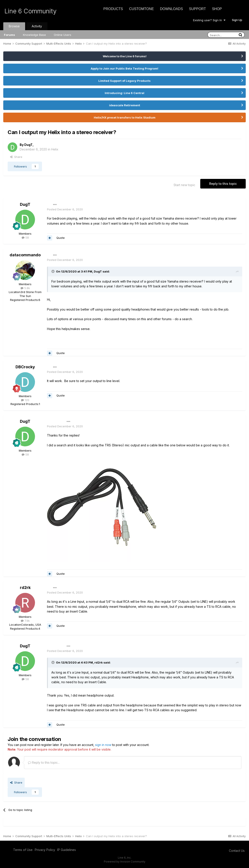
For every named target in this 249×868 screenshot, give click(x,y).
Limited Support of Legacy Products (124, 81)
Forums (10, 35)
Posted (65, 209)
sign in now (103, 745)
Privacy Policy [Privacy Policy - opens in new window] (45, 850)
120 (25, 400)
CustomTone (141, 9)
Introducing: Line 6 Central (124, 93)
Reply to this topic (223, 184)
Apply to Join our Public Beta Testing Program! (124, 68)
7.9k (25, 621)
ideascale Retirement (125, 105)
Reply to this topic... (44, 762)
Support (198, 9)
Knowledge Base (34, 35)
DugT (28, 145)
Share (16, 157)
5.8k (25, 288)
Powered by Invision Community (125, 862)
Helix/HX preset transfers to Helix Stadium (125, 117)
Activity (37, 26)
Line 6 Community (30, 11)
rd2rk (25, 588)
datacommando (25, 255)
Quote (61, 238)
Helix (55, 149)
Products (113, 9)
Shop (217, 9)
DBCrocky (25, 367)
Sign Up (237, 20)
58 (25, 238)
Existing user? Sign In (209, 20)
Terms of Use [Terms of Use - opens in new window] (23, 850)
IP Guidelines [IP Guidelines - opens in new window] (67, 850)
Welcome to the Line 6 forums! (125, 56)
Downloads (172, 9)
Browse (14, 26)
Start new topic (184, 185)
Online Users (63, 35)
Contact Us (237, 851)
